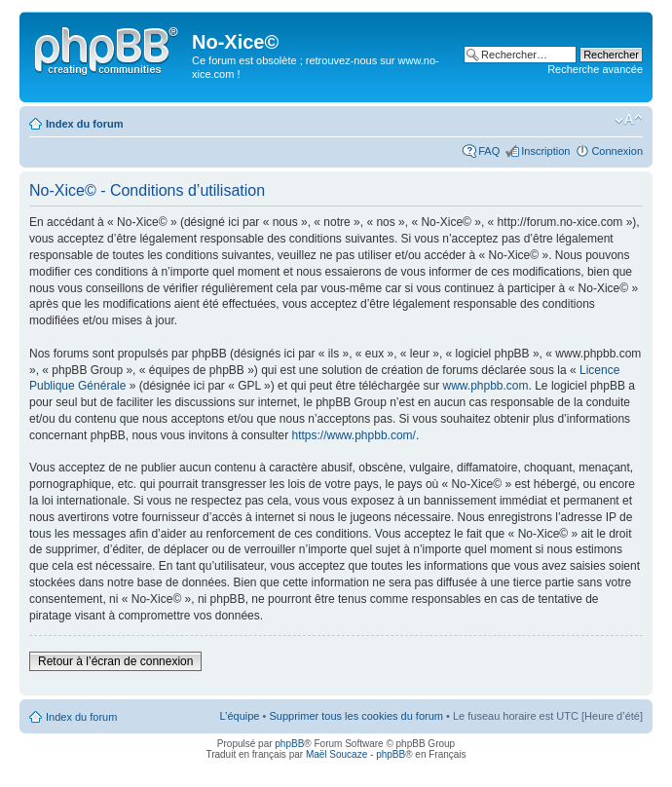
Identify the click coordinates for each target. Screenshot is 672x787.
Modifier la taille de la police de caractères (629, 120)
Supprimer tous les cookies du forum (356, 716)
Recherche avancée (595, 69)
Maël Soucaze (336, 754)
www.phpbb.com (485, 386)
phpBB (289, 744)
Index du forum (84, 124)
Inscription (545, 151)
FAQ (489, 151)
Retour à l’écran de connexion (115, 661)
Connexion (617, 151)
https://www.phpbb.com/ (354, 435)
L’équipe (239, 716)
